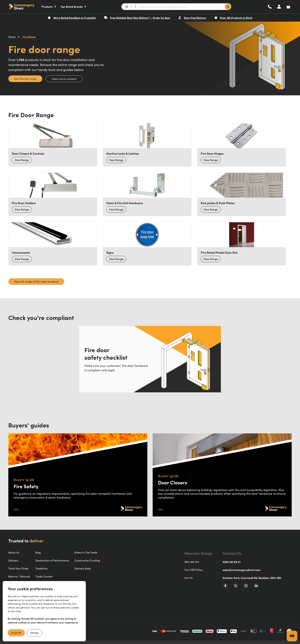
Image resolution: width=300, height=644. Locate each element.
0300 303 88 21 (232, 562)
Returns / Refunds (19, 576)
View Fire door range (25, 79)
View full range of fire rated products (36, 282)
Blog (38, 552)
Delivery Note (82, 568)
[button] (25, 7)
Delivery (13, 560)
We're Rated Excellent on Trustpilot (72, 18)
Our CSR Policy (193, 570)
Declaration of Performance (52, 560)
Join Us (188, 578)
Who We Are (192, 562)
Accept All (16, 633)
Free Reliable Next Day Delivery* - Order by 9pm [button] (137, 18)
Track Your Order (19, 568)
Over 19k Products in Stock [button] (233, 18)
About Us (14, 552)
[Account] (279, 7)
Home (12, 37)
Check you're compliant (64, 79)
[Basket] (288, 7)
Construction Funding (87, 560)
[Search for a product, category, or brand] (183, 7)
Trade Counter (44, 576)
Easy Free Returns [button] (192, 18)
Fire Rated (29, 37)
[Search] (228, 7)
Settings (34, 633)
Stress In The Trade (86, 552)
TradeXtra (41, 568)
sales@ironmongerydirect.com (242, 570)
